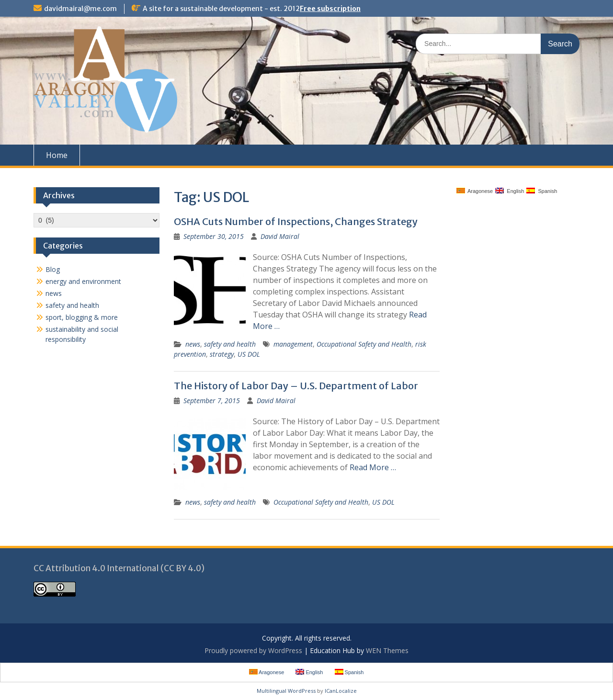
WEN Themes (387, 650)
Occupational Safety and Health (364, 344)
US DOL (249, 354)
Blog (53, 269)
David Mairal (280, 236)
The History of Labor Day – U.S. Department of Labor (296, 386)
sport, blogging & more (82, 317)
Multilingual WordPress (286, 691)
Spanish (542, 191)
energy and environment (83, 281)
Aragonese (475, 191)
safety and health (230, 344)
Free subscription (330, 9)
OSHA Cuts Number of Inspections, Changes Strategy (296, 221)
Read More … (373, 467)
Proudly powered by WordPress (253, 650)
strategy (222, 354)
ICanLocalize (341, 691)
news (193, 344)
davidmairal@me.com (80, 9)
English (510, 191)
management (293, 344)
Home (57, 155)
